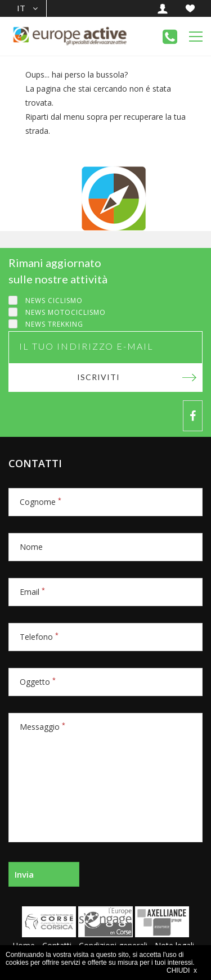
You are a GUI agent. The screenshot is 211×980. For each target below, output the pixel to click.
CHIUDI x (182, 970)
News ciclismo (54, 301)
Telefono (39, 637)
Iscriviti (98, 377)
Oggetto (38, 682)
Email (32, 592)
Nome (31, 547)
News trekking (54, 324)
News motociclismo (66, 312)
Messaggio (42, 727)
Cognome (41, 502)
